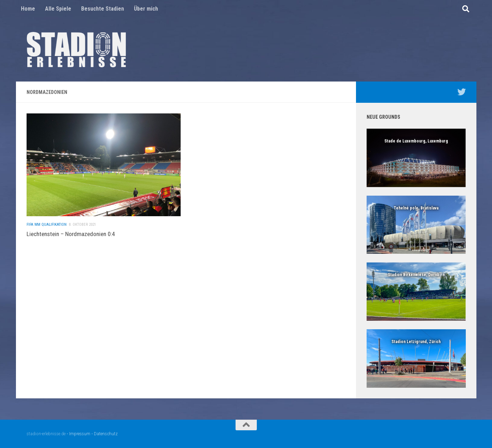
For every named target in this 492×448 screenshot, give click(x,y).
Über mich (146, 9)
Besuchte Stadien (103, 9)
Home (28, 9)
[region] (416, 158)
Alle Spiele (58, 9)
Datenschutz (106, 434)
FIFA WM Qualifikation (47, 226)
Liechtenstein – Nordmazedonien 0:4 (71, 235)
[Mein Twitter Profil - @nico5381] (462, 92)
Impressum (80, 434)
